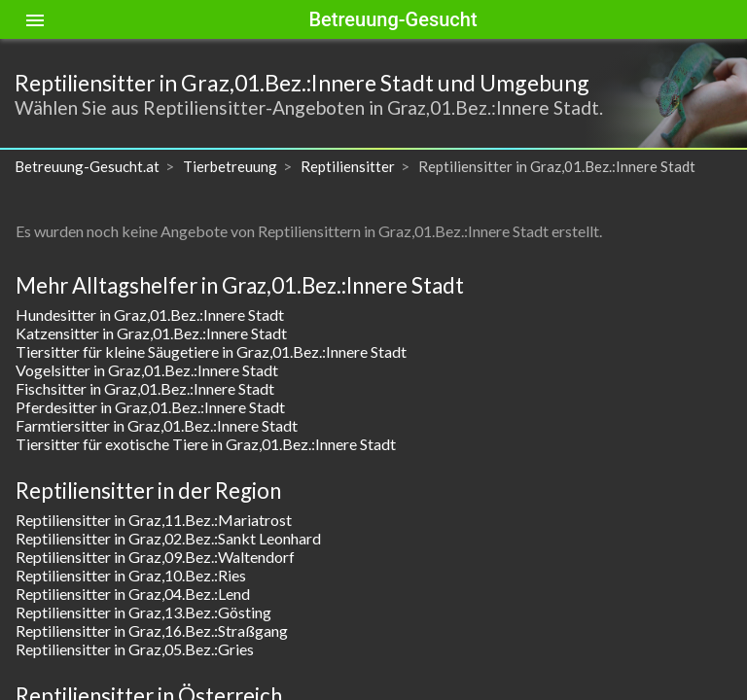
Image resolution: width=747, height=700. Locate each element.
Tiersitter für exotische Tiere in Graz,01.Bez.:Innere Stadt (206, 444)
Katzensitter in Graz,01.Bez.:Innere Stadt (151, 333)
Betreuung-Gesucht (392, 19)
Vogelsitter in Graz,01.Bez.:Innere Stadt (147, 370)
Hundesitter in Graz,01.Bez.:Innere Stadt (150, 315)
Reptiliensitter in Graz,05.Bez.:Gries (135, 649)
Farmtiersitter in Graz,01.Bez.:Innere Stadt (157, 425)
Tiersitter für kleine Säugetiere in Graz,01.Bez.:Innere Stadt (211, 351)
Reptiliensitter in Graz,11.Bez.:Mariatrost (154, 520)
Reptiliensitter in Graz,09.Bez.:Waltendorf (155, 557)
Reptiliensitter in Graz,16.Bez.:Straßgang (152, 630)
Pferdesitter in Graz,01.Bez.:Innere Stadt (150, 407)
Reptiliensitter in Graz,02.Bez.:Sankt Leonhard (168, 538)
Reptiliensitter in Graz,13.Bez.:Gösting (143, 612)
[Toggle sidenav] (35, 19)
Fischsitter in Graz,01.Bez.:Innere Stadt (145, 388)
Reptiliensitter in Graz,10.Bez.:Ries (131, 575)
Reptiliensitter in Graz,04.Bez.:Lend (133, 594)
